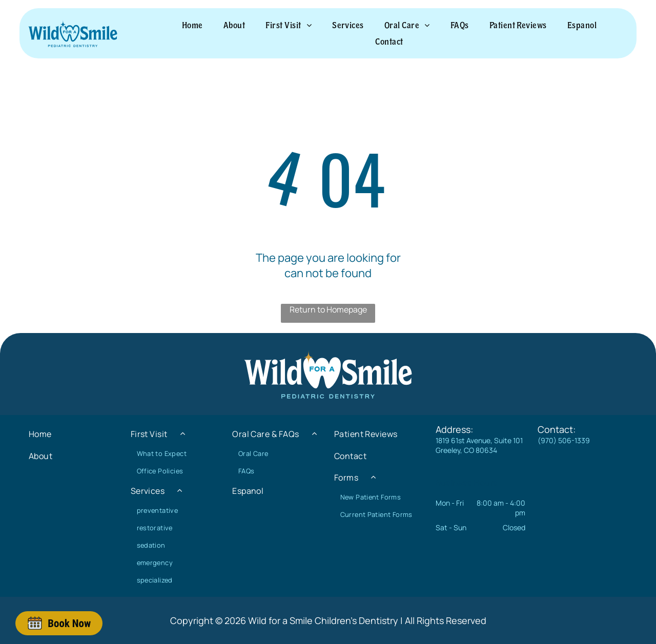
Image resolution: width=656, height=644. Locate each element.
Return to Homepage (328, 309)
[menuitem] (192, 25)
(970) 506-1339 (564, 440)
